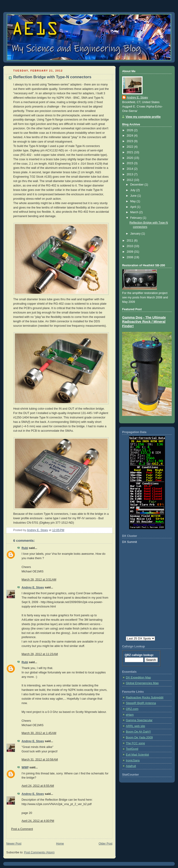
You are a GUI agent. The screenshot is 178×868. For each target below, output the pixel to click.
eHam (130, 715)
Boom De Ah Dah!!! (138, 732)
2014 (130, 169)
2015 (130, 163)
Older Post (105, 844)
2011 (130, 241)
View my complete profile (143, 117)
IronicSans (133, 760)
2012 (130, 180)
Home (60, 844)
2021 (130, 152)
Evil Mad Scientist (137, 755)
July (133, 190)
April (134, 207)
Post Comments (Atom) (39, 852)
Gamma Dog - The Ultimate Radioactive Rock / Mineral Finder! (144, 322)
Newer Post (14, 844)
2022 (130, 147)
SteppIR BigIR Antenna (141, 703)
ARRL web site (135, 726)
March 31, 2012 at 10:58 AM (40, 760)
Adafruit (131, 766)
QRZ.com (132, 709)
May (133, 201)
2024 (130, 136)
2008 (130, 257)
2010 (130, 246)
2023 (130, 141)
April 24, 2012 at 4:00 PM (38, 821)
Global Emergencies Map (142, 683)
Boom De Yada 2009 (139, 737)
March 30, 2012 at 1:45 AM (39, 733)
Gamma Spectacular (139, 720)
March (135, 212)
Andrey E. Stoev (33, 587)
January (136, 234)
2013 (130, 174)
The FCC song (135, 743)
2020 (130, 158)
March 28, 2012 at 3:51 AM (39, 580)
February (137, 218)
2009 (130, 252)
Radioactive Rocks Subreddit (145, 698)
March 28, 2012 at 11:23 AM (40, 654)
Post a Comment (22, 829)
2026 (130, 130)
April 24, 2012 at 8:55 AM (38, 786)
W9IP (25, 767)
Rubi (25, 548)
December (137, 185)
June (134, 196)
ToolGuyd (132, 749)
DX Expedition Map (138, 678)
